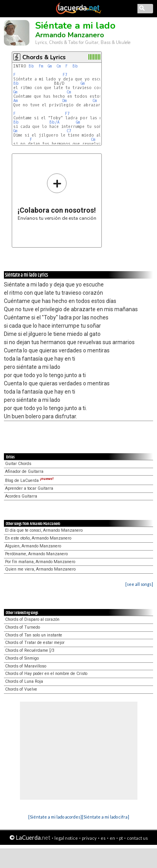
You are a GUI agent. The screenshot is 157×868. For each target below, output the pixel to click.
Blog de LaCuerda (29, 480)
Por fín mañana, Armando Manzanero (40, 562)
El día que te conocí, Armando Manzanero (44, 530)
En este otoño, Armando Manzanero (38, 538)
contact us (137, 838)
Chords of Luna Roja (24, 681)
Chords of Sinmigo (22, 658)
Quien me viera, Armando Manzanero (40, 569)
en (112, 838)
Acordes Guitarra (21, 496)
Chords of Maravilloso (26, 666)
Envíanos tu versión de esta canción (57, 197)
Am (15, 101)
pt (121, 838)
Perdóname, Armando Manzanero (36, 554)
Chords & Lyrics (44, 57)
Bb (31, 66)
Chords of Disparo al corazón (32, 619)
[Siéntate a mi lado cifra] (106, 817)
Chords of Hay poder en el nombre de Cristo (46, 674)
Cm (59, 66)
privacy (89, 838)
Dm (64, 101)
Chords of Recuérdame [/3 (30, 650)
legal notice (66, 838)
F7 (65, 75)
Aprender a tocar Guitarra (29, 488)
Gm (50, 66)
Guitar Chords (18, 464)
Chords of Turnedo (23, 627)
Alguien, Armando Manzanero (33, 546)
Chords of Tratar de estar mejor (35, 643)
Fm (41, 66)
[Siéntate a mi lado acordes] (55, 817)
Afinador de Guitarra (24, 471)
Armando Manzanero (70, 35)
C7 (69, 131)
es (103, 838)
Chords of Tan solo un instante (34, 635)
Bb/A (54, 122)
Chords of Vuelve (21, 689)
